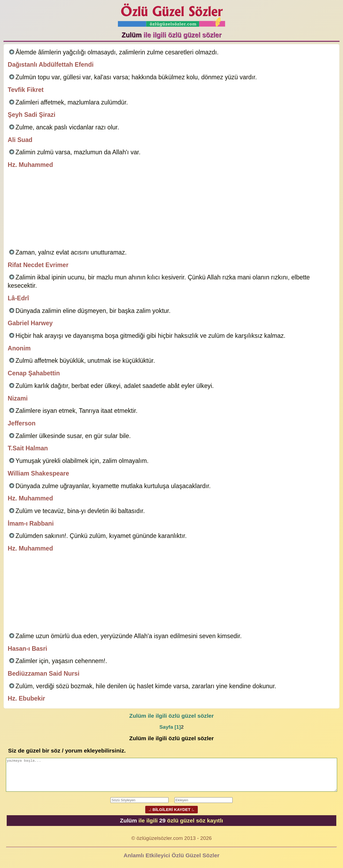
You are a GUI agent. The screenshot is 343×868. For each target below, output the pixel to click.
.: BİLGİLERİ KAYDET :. (171, 809)
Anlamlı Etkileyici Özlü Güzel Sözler (171, 855)
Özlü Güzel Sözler (171, 14)
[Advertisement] (171, 209)
